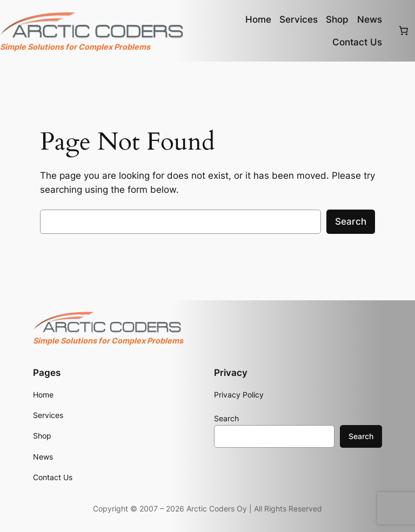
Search (351, 221)
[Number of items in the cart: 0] (404, 31)
